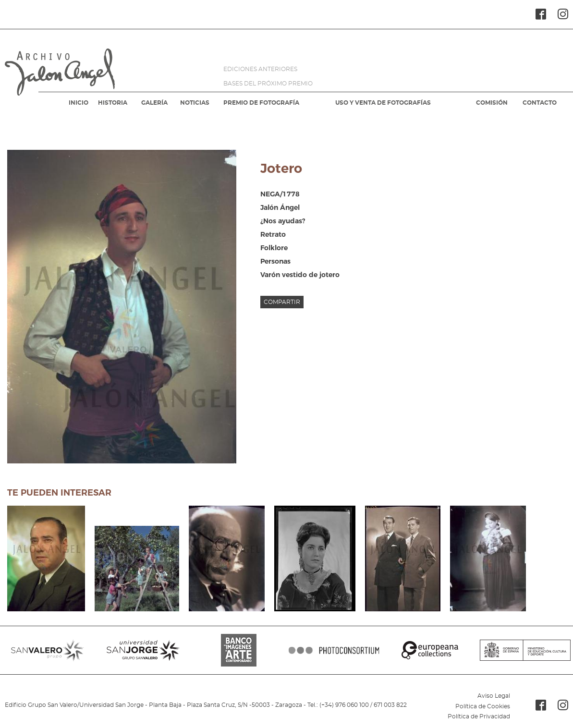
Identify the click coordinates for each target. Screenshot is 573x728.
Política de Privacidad (479, 716)
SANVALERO (48, 650)
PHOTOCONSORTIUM (334, 650)
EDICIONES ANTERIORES (260, 69)
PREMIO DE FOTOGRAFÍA (261, 103)
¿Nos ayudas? (283, 221)
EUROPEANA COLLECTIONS (430, 650)
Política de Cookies (483, 706)
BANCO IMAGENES (239, 650)
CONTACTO (540, 103)
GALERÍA (154, 103)
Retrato (273, 234)
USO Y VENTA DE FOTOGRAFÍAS (383, 103)
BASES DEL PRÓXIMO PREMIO (268, 84)
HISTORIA (113, 103)
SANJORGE (143, 650)
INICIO (79, 103)
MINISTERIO (525, 650)
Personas (275, 261)
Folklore (274, 248)
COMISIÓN (492, 103)
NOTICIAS (195, 103)
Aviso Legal (494, 696)
